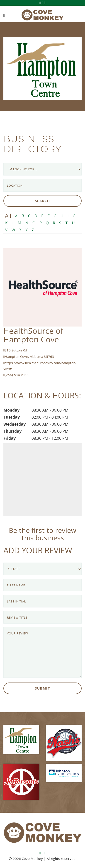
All (8, 216)
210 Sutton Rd (15, 350)
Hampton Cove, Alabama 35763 (29, 356)
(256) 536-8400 (16, 375)
